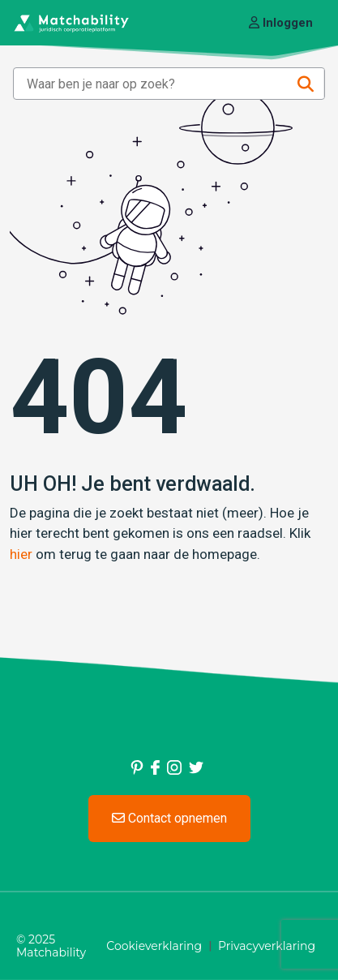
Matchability (51, 952)
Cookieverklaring (154, 946)
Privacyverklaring (267, 946)
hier (21, 554)
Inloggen (281, 23)
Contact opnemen (169, 818)
